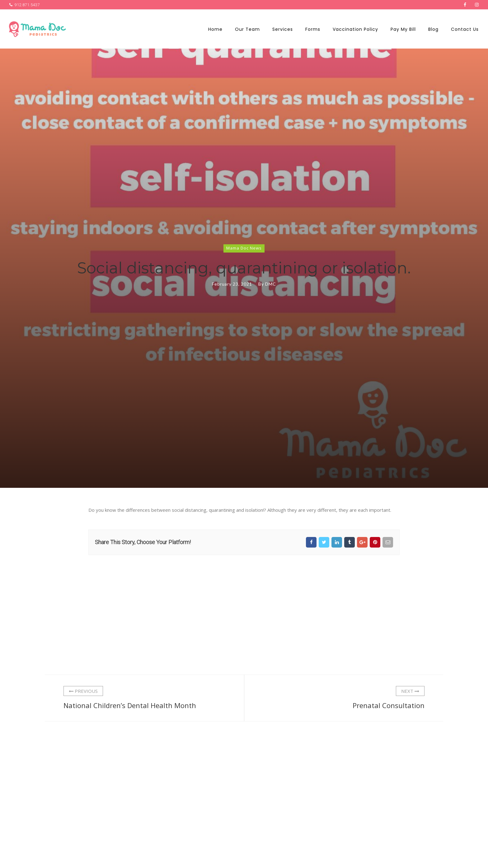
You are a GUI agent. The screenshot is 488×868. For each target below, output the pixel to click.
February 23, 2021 (232, 284)
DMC (271, 284)
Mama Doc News (244, 248)
